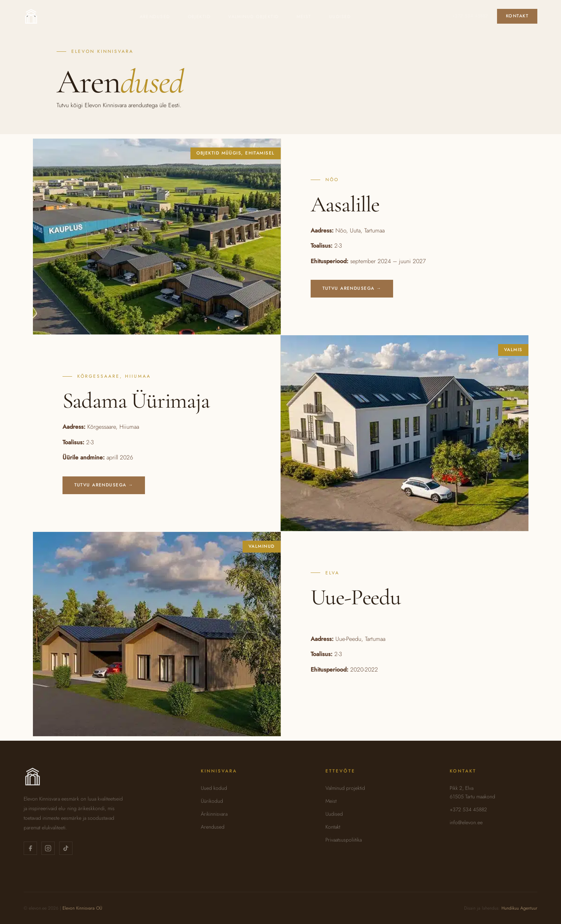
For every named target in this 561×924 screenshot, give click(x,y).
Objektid (199, 17)
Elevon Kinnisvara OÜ (82, 908)
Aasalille (345, 204)
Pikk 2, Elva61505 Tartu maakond (472, 792)
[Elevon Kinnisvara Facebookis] (30, 848)
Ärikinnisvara (214, 814)
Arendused (155, 17)
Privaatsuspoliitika (344, 840)
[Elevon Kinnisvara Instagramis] (48, 848)
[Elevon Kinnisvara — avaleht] (31, 16)
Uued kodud (214, 788)
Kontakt (517, 16)
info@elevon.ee (466, 822)
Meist (304, 17)
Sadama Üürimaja (136, 401)
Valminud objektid (253, 17)
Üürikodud (212, 801)
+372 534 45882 (470, 16)
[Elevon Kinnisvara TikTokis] (66, 848)
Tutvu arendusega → (352, 288)
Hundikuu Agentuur (519, 908)
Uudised (340, 17)
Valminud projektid (345, 788)
